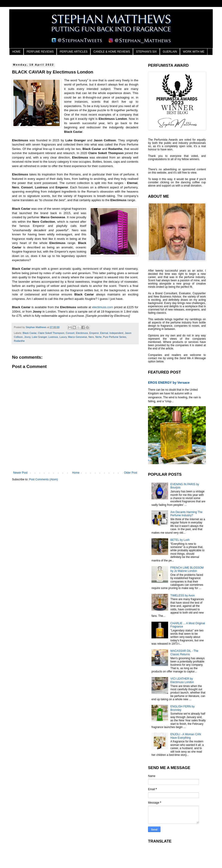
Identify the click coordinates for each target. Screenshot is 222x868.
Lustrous (53, 337)
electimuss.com (103, 307)
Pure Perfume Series (115, 337)
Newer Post (20, 473)
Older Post (131, 473)
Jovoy (27, 337)
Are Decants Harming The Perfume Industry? (187, 514)
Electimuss (82, 333)
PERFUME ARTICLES (74, 52)
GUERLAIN (170, 52)
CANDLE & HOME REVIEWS (112, 52)
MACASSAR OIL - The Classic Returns (184, 653)
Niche (99, 337)
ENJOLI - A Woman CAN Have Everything (186, 736)
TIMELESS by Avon (183, 596)
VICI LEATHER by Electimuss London (182, 680)
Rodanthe (19, 341)
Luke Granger (39, 337)
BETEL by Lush (180, 540)
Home (76, 473)
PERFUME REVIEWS (40, 52)
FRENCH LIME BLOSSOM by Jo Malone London (187, 569)
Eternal (104, 333)
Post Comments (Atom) (43, 479)
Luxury (63, 337)
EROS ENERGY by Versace (169, 383)
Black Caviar (30, 333)
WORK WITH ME (194, 52)
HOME (16, 52)
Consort (70, 333)
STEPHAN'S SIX (146, 52)
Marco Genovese (77, 337)
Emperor (94, 333)
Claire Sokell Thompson (51, 333)
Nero (91, 337)
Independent (116, 333)
